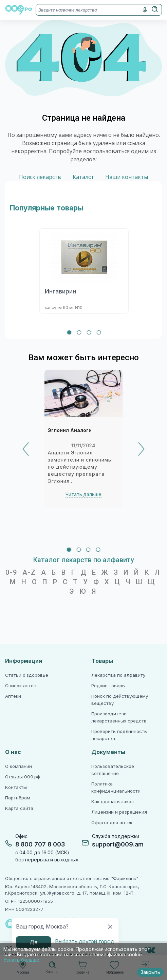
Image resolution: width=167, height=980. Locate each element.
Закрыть (150, 972)
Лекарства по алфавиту (118, 675)
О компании (18, 766)
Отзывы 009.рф (23, 777)
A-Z (29, 572)
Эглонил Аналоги (70, 430)
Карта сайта (19, 808)
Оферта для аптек (112, 823)
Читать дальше (84, 494)
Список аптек (21, 686)
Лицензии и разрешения (119, 812)
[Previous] (26, 449)
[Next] (141, 449)
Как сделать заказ (112, 802)
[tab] (69, 332)
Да (33, 942)
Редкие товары (108, 686)
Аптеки (13, 696)
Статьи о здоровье (27, 675)
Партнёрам (18, 798)
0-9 (11, 572)
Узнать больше (21, 960)
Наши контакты (127, 177)
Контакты (16, 787)
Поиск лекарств (40, 177)
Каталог (83, 177)
